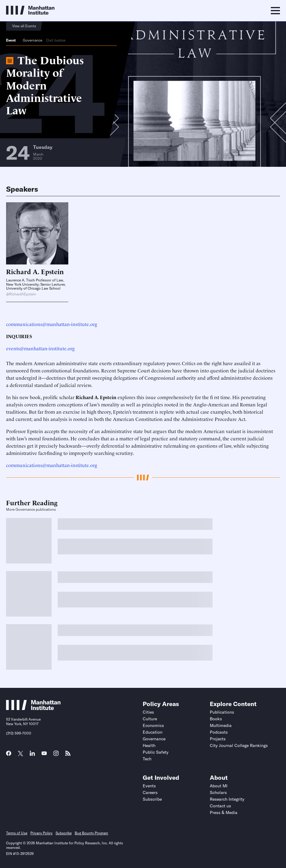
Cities (148, 712)
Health (149, 745)
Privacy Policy (41, 833)
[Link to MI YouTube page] (44, 754)
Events (149, 786)
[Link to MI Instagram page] (56, 755)
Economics (153, 725)
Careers (150, 792)
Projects (218, 739)
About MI (219, 786)
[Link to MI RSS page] (68, 755)
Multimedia (221, 725)
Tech (147, 759)
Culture (150, 719)
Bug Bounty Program (91, 833)
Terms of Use (17, 833)
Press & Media (224, 812)
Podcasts (219, 732)
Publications (222, 712)
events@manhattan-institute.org (40, 348)
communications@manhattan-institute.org (52, 324)
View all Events (24, 26)
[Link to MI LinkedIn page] (32, 755)
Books (216, 719)
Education (153, 732)
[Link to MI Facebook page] (9, 755)
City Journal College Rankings (239, 745)
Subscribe (152, 799)
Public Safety (156, 752)
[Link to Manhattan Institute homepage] (33, 708)
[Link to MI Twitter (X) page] (20, 754)
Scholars (218, 792)
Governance (32, 40)
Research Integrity (227, 799)
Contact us (220, 806)
